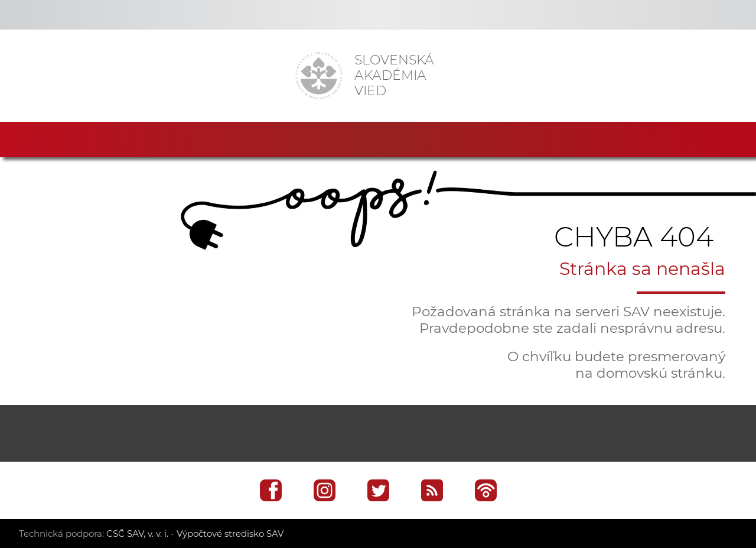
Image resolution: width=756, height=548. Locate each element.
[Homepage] (319, 76)
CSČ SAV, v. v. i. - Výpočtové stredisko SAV (195, 534)
